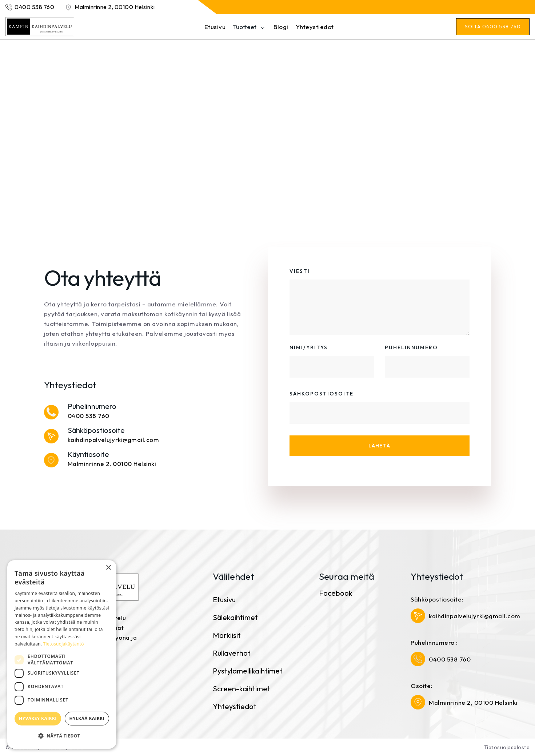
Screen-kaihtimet (241, 689)
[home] (40, 27)
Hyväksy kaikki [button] (38, 718)
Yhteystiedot (315, 27)
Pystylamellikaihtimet (248, 671)
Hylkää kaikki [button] (87, 718)
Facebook (336, 593)
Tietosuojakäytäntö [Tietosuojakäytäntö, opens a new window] (64, 644)
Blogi (281, 27)
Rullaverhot (232, 653)
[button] (246, 27)
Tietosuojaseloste (507, 747)
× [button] (108, 568)
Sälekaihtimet (235, 617)
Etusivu (215, 27)
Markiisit (227, 635)
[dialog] (62, 654)
